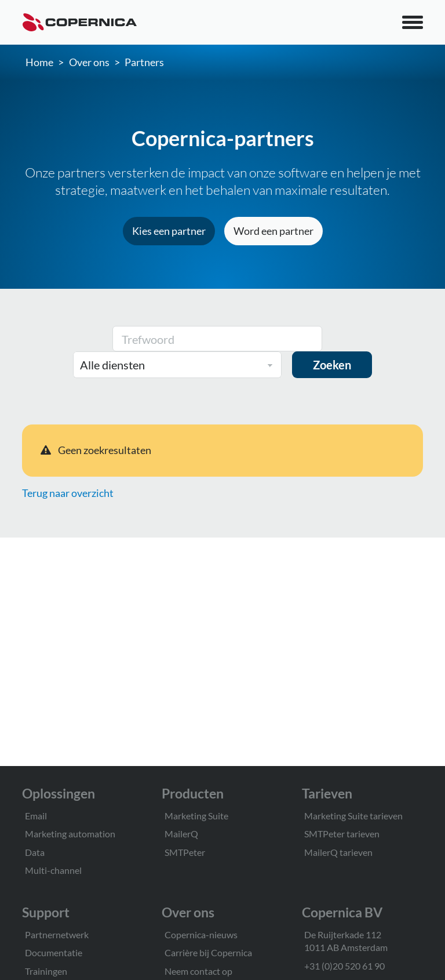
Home (39, 62)
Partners (144, 62)
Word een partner (273, 231)
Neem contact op (198, 971)
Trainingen (46, 971)
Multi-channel (53, 870)
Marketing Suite (196, 816)
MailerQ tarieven (338, 852)
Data (35, 852)
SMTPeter (185, 852)
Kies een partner (169, 231)
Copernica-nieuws (201, 934)
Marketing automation (70, 834)
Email (36, 816)
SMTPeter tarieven (342, 834)
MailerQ (181, 834)
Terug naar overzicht (68, 493)
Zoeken (332, 365)
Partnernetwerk (57, 934)
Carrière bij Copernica (208, 952)
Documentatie (54, 952)
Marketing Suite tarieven (353, 816)
